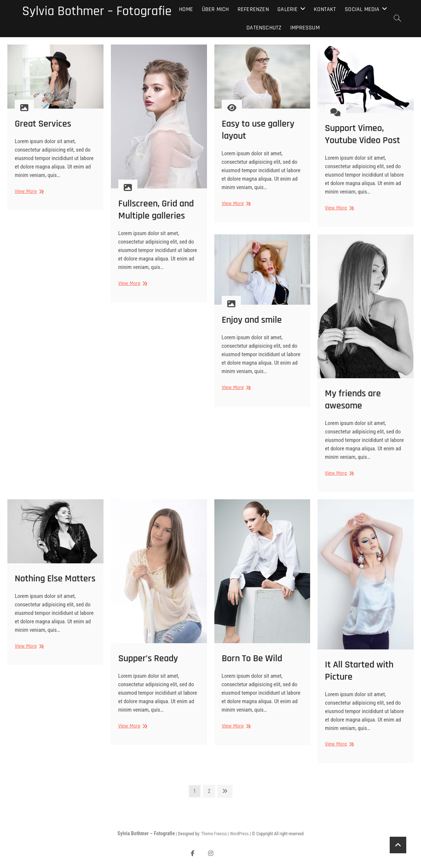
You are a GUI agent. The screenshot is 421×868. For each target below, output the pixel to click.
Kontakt (325, 9)
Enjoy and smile (252, 320)
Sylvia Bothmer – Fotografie (97, 11)
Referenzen (253, 9)
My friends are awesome (353, 400)
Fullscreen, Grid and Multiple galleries (156, 210)
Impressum (305, 28)
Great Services (43, 124)
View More (28, 192)
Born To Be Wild (252, 658)
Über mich (215, 9)
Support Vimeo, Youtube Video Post (362, 134)
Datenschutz (264, 28)
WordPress (239, 834)
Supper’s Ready (148, 658)
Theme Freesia (214, 834)
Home (186, 9)
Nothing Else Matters (55, 579)
